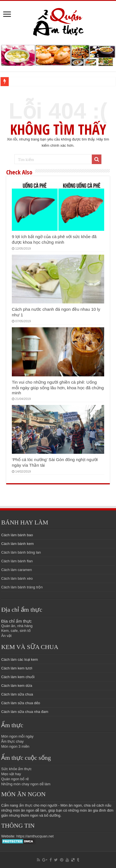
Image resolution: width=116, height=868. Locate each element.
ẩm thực (26, 805)
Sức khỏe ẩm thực (16, 769)
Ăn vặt (6, 636)
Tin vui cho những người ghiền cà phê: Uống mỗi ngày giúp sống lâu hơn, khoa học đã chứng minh (58, 387)
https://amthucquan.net (35, 836)
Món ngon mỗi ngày (17, 736)
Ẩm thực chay (12, 741)
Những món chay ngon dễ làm (26, 784)
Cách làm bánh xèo (17, 578)
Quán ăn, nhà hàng (17, 626)
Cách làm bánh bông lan (21, 552)
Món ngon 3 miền (15, 746)
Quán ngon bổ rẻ (15, 779)
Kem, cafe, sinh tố (16, 631)
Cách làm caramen (16, 570)
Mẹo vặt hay (11, 774)
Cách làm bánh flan (17, 561)
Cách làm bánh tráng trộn (22, 587)
